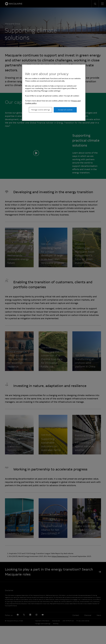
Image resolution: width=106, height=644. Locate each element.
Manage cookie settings (40, 110)
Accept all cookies (65, 110)
